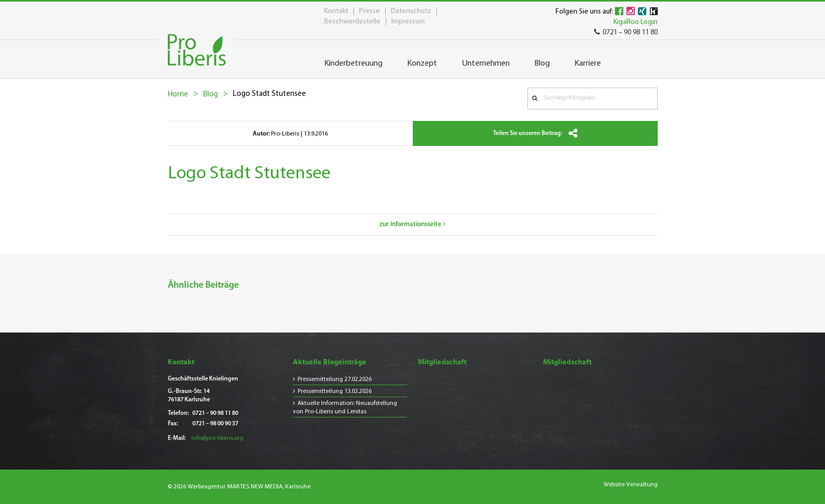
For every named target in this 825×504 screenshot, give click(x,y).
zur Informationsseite (412, 224)
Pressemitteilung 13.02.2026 (335, 391)
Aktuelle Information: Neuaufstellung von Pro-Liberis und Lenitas (345, 408)
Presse (370, 11)
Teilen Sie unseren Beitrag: (535, 133)
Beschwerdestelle (352, 22)
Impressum (408, 22)
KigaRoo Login (636, 22)
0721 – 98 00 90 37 (215, 424)
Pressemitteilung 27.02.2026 (335, 379)
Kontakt (336, 11)
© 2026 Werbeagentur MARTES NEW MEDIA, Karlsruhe (239, 487)
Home (178, 95)
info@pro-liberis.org (217, 438)
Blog (211, 95)
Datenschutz (411, 11)
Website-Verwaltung (631, 485)
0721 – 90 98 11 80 (626, 33)
